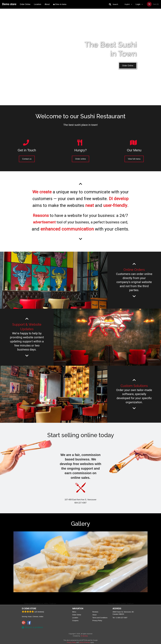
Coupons (75, 621)
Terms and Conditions (100, 618)
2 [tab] (77, 596)
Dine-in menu (60, 4)
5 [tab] (88, 596)
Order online (80, 159)
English (127, 4)
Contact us (27, 159)
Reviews (95, 612)
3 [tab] (80, 596)
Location (38, 4)
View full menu (134, 159)
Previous (12, 562)
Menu (74, 612)
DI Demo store (29, 609)
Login (138, 4)
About (47, 4)
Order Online (25, 4)
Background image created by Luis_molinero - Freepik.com (40, 604)
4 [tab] (84, 596)
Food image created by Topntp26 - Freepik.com (121, 604)
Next (146, 562)
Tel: (120, 618)
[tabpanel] (80, 562)
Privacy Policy (97, 621)
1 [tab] (73, 596)
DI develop (84, 636)
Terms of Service (85, 642)
